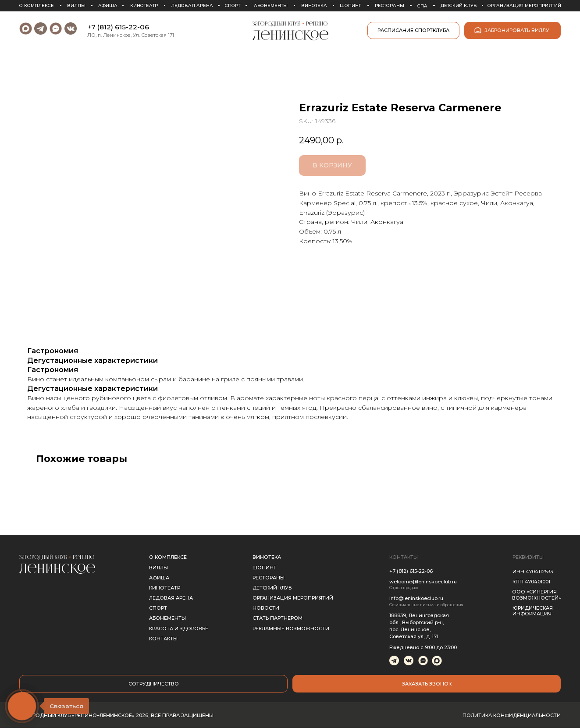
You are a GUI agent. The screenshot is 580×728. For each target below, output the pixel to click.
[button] (427, 684)
